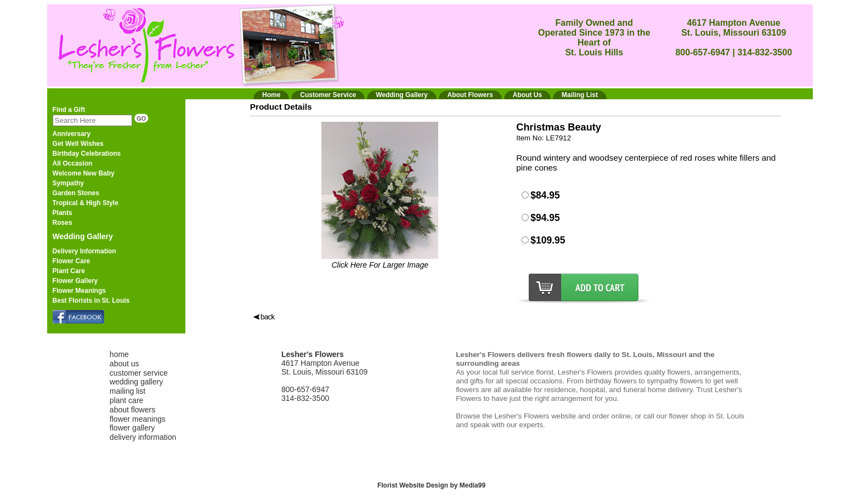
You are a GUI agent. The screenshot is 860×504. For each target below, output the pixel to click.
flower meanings (138, 419)
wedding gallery (136, 382)
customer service (139, 373)
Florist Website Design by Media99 (431, 485)
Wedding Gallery (83, 236)
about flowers (132, 410)
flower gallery (132, 428)
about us (125, 364)
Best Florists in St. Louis (91, 301)
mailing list (128, 391)
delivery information (143, 437)
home (119, 354)
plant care (126, 400)
